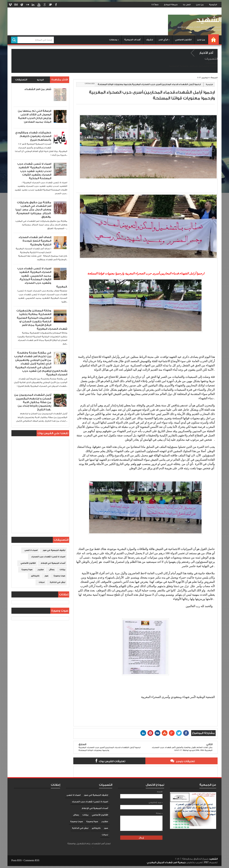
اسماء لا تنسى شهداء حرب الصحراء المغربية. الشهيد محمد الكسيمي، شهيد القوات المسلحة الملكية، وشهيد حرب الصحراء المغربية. (42, 278)
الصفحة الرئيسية (210, 66)
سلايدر (41, 570)
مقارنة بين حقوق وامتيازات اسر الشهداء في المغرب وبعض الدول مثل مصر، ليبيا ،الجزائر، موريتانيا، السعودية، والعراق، (33, 210)
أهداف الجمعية (132, 40)
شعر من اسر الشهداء (38, 89)
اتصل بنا (187, 5)
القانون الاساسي (183, 40)
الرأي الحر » (164, 40)
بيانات (62, 570)
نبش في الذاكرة (58, 582)
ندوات (42, 582)
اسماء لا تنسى (31, 550)
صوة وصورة (27, 570)
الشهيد (209, 20)
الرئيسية (213, 5)
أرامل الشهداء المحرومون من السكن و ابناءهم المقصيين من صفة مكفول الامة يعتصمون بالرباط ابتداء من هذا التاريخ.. (33, 402)
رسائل (52, 570)
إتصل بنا (190, 66)
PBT (207, 862)
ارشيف (150, 40)
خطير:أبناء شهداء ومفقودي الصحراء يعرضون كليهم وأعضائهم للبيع (33, 136)
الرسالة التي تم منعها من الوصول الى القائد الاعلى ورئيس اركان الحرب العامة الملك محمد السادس (35, 116)
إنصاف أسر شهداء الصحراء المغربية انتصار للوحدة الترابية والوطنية (35, 241)
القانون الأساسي (28, 563)
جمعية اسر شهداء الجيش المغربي (166, 862)
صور (46, 576)
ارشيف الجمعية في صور (54, 550)
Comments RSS (31, 861)
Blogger (89, 847)
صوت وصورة (59, 576)
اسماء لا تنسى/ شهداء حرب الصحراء (48, 557)
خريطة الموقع (171, 5)
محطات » (114, 40)
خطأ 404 (155, 5)
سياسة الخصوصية (178, 66)
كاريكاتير (35, 576)
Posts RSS (16, 861)
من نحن (200, 5)
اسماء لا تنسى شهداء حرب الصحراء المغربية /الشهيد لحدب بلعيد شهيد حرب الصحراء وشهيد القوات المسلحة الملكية (34, 171)
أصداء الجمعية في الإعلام (53, 563)
